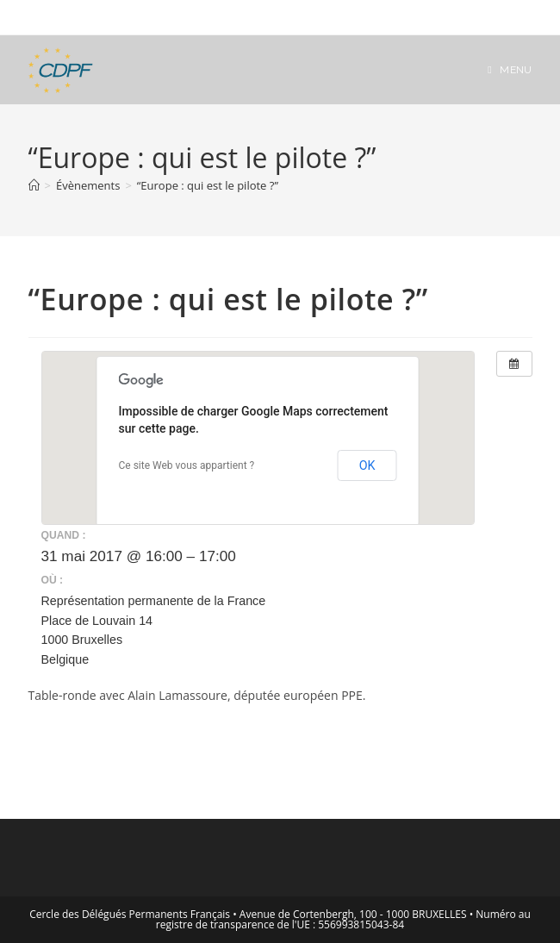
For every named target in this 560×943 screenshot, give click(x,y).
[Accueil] (34, 185)
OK (367, 465)
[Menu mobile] (510, 70)
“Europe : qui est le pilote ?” (208, 185)
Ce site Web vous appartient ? (187, 465)
